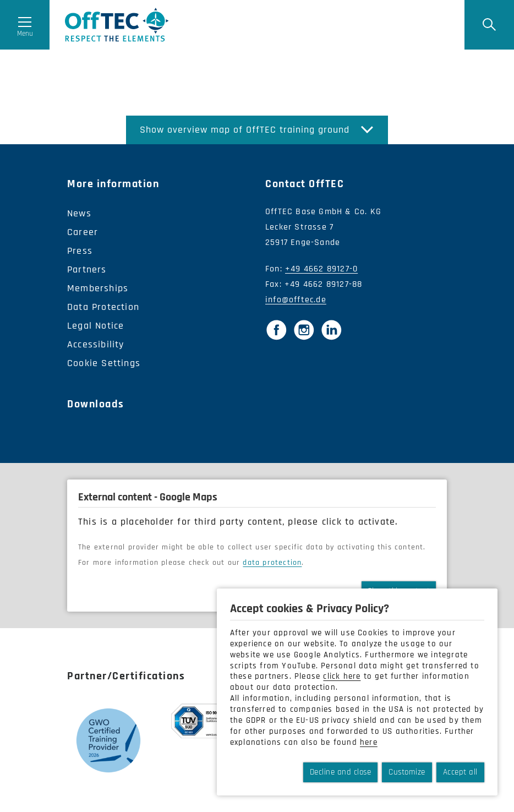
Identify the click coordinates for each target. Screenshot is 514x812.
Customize (407, 772)
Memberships (98, 288)
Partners (87, 269)
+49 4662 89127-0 (321, 269)
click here (342, 676)
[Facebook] (276, 330)
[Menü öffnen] (25, 25)
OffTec (117, 25)
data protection (272, 563)
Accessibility (96, 344)
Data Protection (103, 307)
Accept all (460, 772)
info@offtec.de (296, 300)
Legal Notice (95, 326)
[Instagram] (304, 330)
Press (80, 251)
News (79, 213)
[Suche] (489, 25)
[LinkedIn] (331, 330)
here (369, 742)
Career (83, 232)
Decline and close (341, 772)
